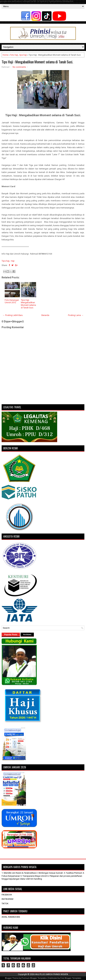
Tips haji (6, 261)
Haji (13, 261)
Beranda (45, 315)
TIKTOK (5, 904)
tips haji (23, 55)
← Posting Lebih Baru (13, 315)
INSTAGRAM (7, 899)
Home (5, 55)
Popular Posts (11, 635)
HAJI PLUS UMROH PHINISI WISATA (51, 974)
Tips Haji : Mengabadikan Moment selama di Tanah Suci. (37, 62)
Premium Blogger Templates (34, 978)
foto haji (14, 55)
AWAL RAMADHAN (11, 917)
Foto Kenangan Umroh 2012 (12, 301)
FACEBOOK (7, 895)
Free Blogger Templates (71, 978)
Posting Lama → (76, 315)
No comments (19, 67)
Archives (27, 635)
